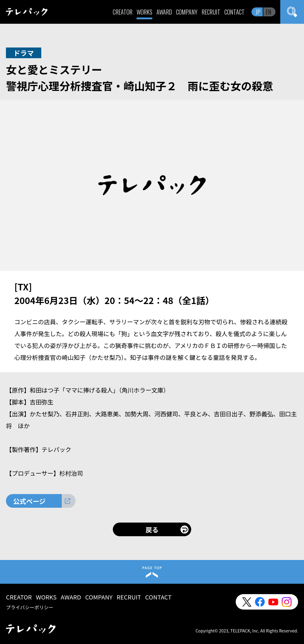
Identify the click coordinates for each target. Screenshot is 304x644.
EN (269, 12)
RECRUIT (211, 12)
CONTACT (235, 12)
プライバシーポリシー (30, 607)
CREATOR (123, 12)
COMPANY (187, 12)
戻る (152, 529)
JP (258, 12)
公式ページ (29, 501)
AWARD (164, 12)
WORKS (144, 12)
